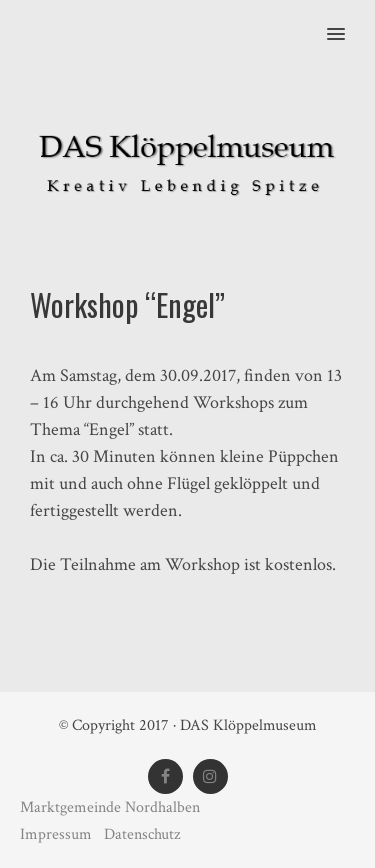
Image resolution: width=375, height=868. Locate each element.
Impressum (58, 834)
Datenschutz (142, 834)
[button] (347, 21)
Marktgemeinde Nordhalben (110, 807)
